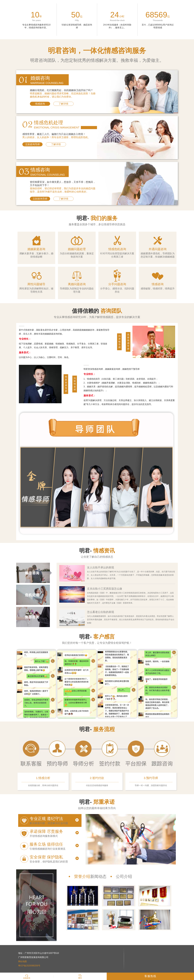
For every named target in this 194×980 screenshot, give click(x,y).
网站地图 (22, 961)
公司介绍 (124, 876)
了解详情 (63, 104)
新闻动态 (98, 876)
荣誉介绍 (82, 876)
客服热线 (150, 976)
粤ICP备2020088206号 (29, 966)
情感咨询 (40, 104)
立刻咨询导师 (32, 144)
